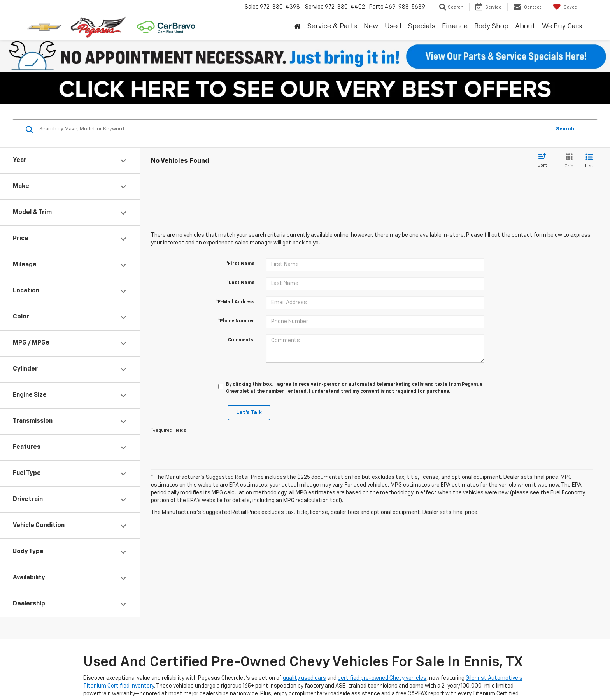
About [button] (525, 26)
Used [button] (393, 26)
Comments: (241, 340)
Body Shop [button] (491, 26)
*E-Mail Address (235, 302)
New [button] (371, 26)
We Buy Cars (562, 26)
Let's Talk (249, 413)
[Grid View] (567, 161)
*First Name (240, 264)
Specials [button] (422, 26)
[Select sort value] (544, 161)
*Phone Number (236, 321)
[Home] (297, 27)
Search (565, 129)
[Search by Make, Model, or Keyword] (294, 129)
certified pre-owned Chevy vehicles (382, 678)
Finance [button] (455, 26)
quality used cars (304, 678)
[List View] (589, 161)
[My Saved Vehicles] (565, 7)
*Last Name (241, 283)
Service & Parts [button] (332, 26)
